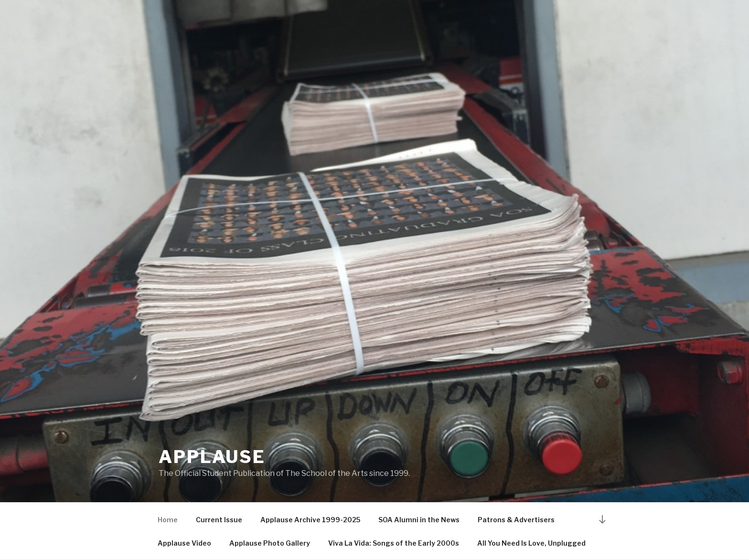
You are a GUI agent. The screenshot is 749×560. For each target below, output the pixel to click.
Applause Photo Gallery (270, 543)
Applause (212, 457)
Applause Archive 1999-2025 (310, 520)
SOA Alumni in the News (419, 520)
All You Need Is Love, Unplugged (531, 543)
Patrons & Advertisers (516, 520)
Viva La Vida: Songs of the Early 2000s (394, 543)
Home (168, 520)
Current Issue (219, 520)
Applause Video (184, 543)
